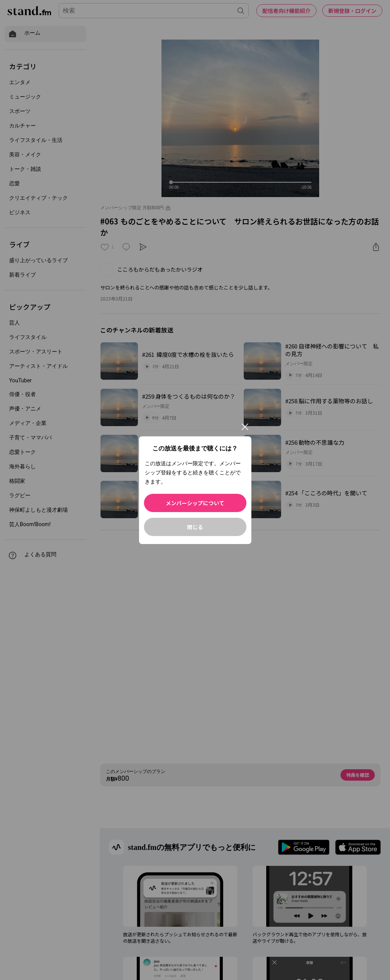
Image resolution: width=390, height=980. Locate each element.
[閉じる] (245, 427)
